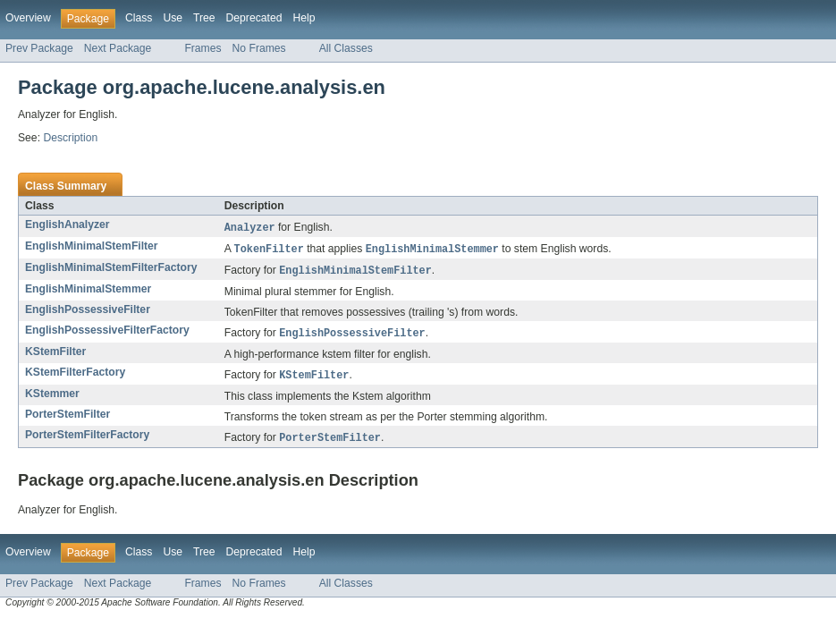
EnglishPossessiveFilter (88, 312)
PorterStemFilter (68, 419)
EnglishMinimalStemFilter (92, 247)
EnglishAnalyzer (68, 225)
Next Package (118, 48)
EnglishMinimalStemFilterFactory (111, 269)
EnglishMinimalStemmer (88, 292)
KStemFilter (55, 355)
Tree (204, 18)
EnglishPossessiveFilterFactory (107, 333)
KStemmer (52, 398)
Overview (28, 18)
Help (304, 18)
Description (70, 138)
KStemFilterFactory (75, 376)
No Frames (259, 48)
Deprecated (254, 18)
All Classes (346, 48)
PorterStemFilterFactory (87, 439)
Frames (203, 48)
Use (173, 18)
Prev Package (39, 48)
